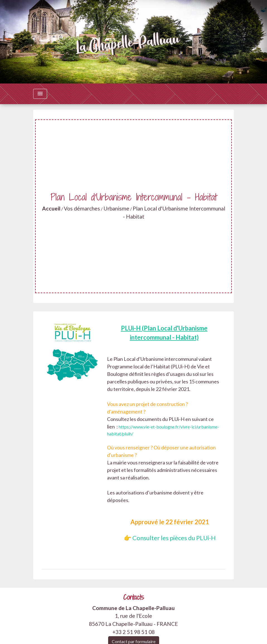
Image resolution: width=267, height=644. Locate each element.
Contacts (134, 597)
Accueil (51, 208)
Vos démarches (82, 208)
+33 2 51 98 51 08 (133, 632)
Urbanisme (116, 208)
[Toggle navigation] (40, 94)
